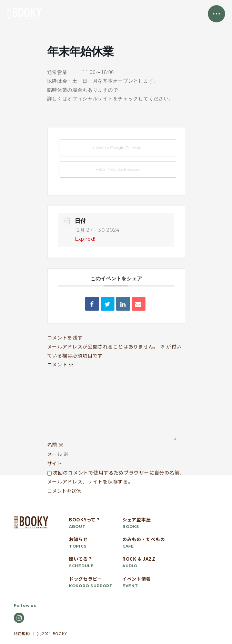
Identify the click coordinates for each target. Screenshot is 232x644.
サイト (55, 463)
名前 (56, 445)
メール (58, 454)
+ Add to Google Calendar (118, 148)
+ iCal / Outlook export (118, 169)
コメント (60, 364)
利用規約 (22, 633)
